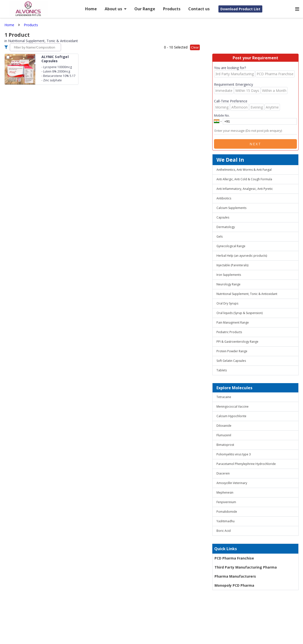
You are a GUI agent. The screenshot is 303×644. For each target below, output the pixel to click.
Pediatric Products (229, 332)
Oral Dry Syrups (227, 303)
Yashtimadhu (226, 521)
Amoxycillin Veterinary (232, 483)
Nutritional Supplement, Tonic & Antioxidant (247, 294)
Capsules (223, 217)
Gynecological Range (231, 246)
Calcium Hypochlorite (231, 416)
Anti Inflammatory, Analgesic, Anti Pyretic (245, 189)
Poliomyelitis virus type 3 (234, 454)
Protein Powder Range (232, 351)
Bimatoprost (225, 445)
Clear (195, 47)
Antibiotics (224, 198)
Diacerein (223, 473)
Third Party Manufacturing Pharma (246, 567)
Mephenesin (225, 492)
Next (255, 144)
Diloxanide (224, 426)
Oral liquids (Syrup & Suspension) (240, 313)
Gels (220, 237)
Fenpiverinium (226, 502)
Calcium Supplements (231, 208)
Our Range (145, 9)
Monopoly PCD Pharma (234, 585)
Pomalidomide (227, 512)
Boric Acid (224, 531)
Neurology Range (228, 284)
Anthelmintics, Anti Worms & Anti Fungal (244, 170)
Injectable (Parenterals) (232, 265)
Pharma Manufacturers (235, 576)
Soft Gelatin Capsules (231, 361)
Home (91, 9)
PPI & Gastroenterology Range (237, 342)
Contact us (199, 9)
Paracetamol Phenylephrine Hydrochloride (246, 464)
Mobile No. (222, 115)
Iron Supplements (229, 275)
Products (172, 9)
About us (116, 9)
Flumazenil (224, 435)
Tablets (222, 370)
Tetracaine (224, 397)
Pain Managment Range (233, 322)
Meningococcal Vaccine (233, 407)
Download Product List (240, 9)
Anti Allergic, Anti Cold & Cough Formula (244, 179)
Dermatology (226, 227)
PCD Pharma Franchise (234, 558)
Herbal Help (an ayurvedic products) (242, 256)
